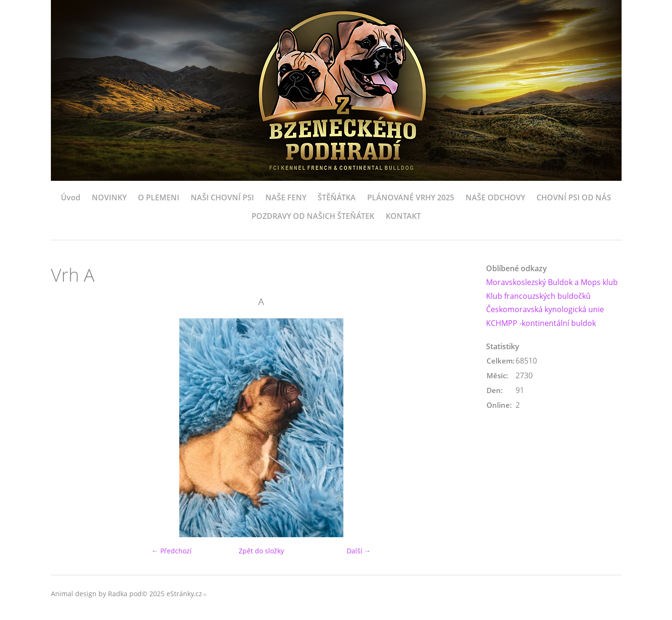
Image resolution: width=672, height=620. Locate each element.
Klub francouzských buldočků (538, 296)
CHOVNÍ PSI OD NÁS (574, 197)
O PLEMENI (159, 197)
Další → (359, 551)
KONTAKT (403, 216)
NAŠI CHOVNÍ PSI (222, 197)
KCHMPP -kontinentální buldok (541, 323)
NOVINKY (109, 197)
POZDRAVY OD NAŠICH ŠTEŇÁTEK (313, 216)
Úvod (71, 197)
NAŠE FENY (286, 197)
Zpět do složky (261, 551)
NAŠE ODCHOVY (495, 197)
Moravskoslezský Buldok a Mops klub (552, 282)
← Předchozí (172, 551)
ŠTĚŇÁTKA (337, 197)
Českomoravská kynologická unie (545, 309)
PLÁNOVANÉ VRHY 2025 (411, 197)
